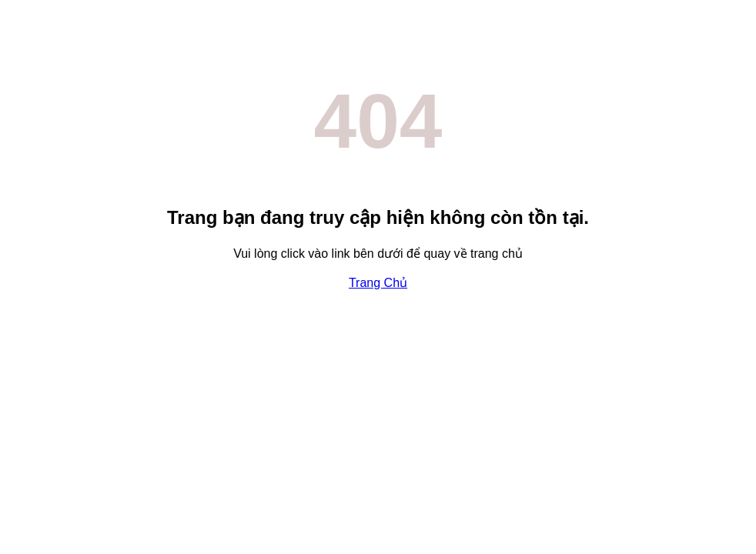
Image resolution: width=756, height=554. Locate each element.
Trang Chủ (378, 283)
